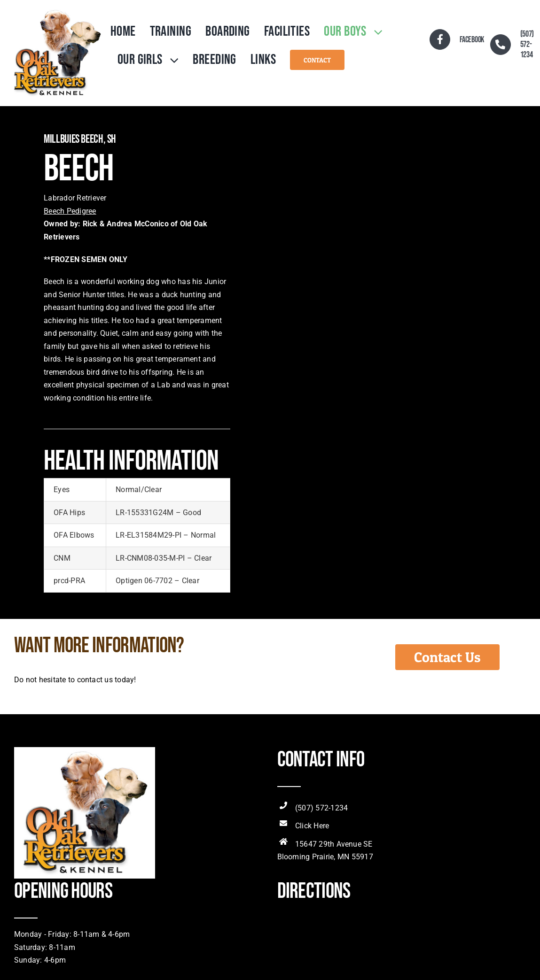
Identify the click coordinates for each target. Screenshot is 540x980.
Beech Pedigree (70, 211)
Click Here (312, 826)
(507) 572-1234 (321, 808)
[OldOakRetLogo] (57, 11)
